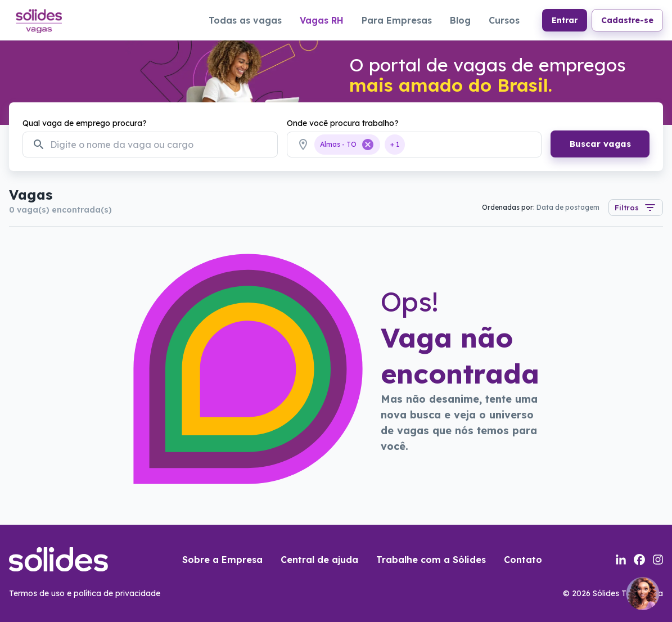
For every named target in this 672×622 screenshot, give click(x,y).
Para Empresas (397, 20)
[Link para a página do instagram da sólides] (658, 560)
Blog (460, 20)
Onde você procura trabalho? (343, 123)
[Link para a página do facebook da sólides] (639, 560)
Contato (523, 560)
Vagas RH (322, 20)
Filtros (636, 208)
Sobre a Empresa (222, 560)
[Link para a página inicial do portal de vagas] (38, 20)
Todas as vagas (245, 20)
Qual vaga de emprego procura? (85, 123)
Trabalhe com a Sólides (431, 560)
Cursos (504, 20)
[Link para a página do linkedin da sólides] (621, 560)
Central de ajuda (319, 560)
